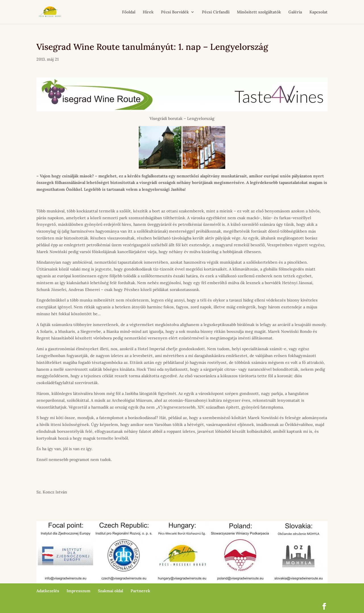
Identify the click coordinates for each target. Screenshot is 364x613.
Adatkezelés (48, 591)
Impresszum (78, 591)
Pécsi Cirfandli (216, 12)
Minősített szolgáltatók (259, 12)
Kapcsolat (318, 12)
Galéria (295, 12)
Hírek (148, 12)
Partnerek (140, 591)
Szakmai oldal (110, 591)
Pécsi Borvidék (175, 12)
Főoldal (129, 12)
